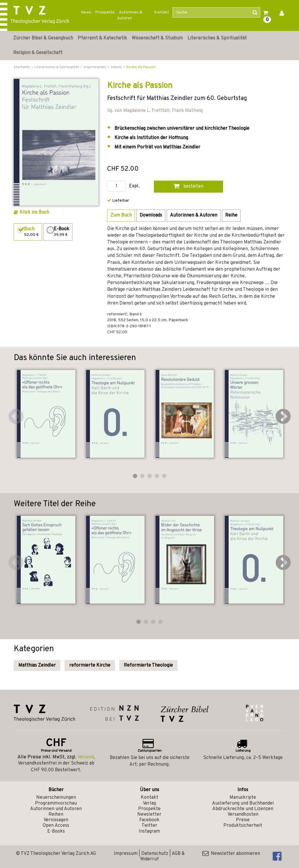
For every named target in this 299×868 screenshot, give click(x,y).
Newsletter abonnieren (231, 854)
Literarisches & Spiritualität (217, 38)
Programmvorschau (56, 803)
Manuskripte (243, 798)
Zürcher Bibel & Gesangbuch (43, 38)
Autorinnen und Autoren (56, 809)
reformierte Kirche (90, 665)
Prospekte (105, 12)
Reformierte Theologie (148, 665)
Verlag (149, 803)
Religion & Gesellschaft (38, 53)
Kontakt (162, 12)
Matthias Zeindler (37, 665)
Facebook (149, 820)
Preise (243, 820)
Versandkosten (243, 815)
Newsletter (149, 815)
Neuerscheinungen (56, 798)
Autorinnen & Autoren (130, 15)
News (86, 12)
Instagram (149, 831)
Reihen (56, 815)
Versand (86, 757)
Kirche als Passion (141, 67)
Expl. (134, 186)
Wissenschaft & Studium (157, 38)
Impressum (126, 854)
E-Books (56, 831)
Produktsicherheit (243, 826)
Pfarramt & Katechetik (102, 38)
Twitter (149, 826)
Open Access (56, 826)
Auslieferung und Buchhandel (243, 803)
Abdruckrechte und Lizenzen (243, 809)
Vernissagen (56, 820)
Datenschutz (155, 854)
